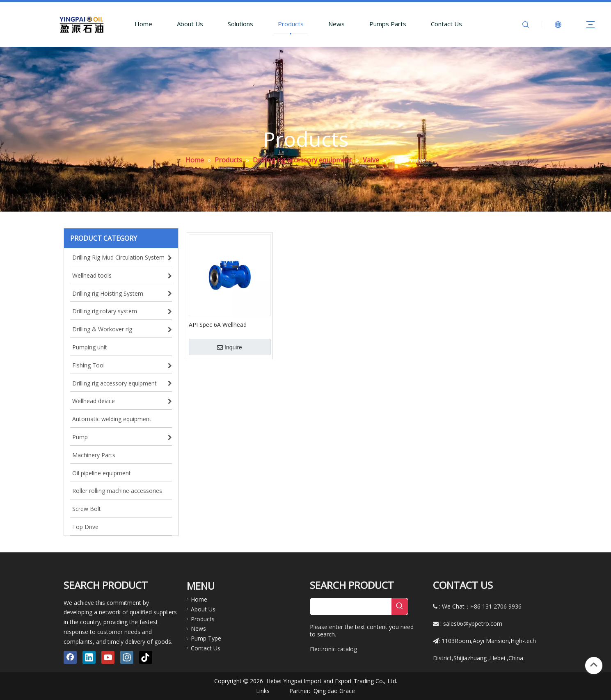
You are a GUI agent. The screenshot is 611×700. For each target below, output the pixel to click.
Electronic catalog (333, 649)
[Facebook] (70, 657)
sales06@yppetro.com (473, 624)
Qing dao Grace (334, 691)
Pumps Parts (388, 24)
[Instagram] (127, 657)
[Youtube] (108, 657)
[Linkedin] (89, 657)
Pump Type (206, 638)
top (594, 665)
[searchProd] (351, 607)
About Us (190, 24)
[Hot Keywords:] (400, 607)
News (336, 24)
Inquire (230, 347)
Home (143, 24)
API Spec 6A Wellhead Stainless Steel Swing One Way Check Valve (229, 324)
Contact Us (446, 24)
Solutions (240, 24)
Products (291, 24)
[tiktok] (146, 657)
